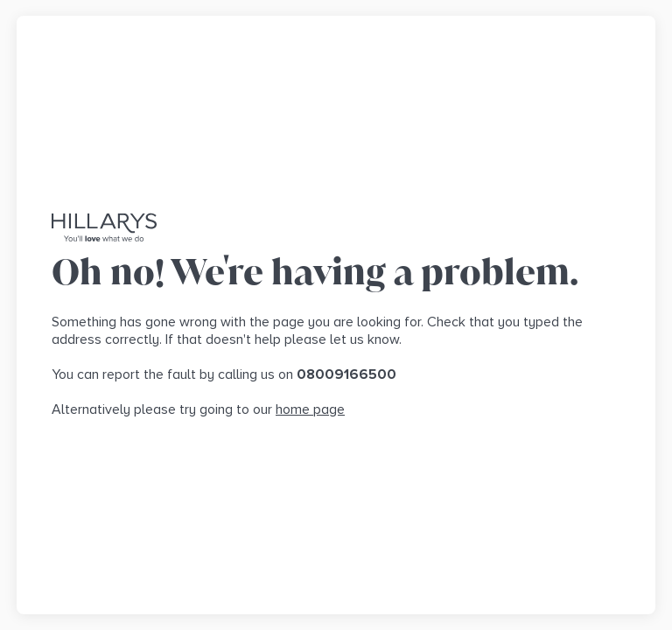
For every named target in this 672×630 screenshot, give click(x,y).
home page (310, 409)
